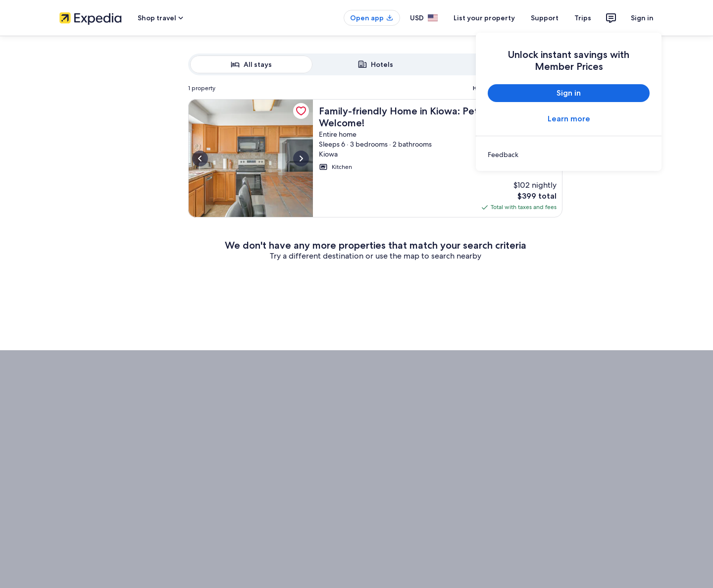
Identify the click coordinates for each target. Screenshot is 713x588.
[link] (569, 155)
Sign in (642, 18)
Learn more (569, 119)
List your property (484, 18)
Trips (583, 18)
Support (545, 18)
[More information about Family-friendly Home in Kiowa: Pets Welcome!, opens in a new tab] (251, 158)
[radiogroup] (375, 64)
